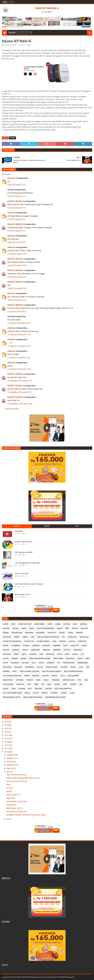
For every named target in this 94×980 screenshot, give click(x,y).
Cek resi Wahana (43, 641)
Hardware (57, 650)
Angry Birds (11, 798)
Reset (15, 671)
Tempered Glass (68, 680)
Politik (40, 667)
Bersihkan (29, 633)
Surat (38, 680)
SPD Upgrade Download (12, 676)
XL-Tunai (9, 788)
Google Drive (11, 805)
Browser (79, 633)
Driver (6, 646)
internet (54, 693)
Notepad (25, 663)
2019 (7, 742)
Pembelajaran (83, 663)
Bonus (71, 633)
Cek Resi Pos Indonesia (12, 641)
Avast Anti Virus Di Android (17, 781)
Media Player (58, 659)
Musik (80, 659)
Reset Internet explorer (29, 671)
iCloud (36, 693)
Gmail (8, 785)
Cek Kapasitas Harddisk (24, 552)
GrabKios (16, 650)
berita (27, 693)
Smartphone (8, 680)
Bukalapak (19, 531)
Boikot (62, 633)
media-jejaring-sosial (12, 697)
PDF (59, 663)
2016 (7, 752)
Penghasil (18, 667)
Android (83, 624)
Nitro (6, 663)
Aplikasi (6, 628)
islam (72, 693)
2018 (7, 745)
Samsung (36, 676)
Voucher (22, 689)
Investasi (7, 654)
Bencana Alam (17, 633)
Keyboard (33, 654)
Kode (41, 654)
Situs (63, 676)
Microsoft (70, 659)
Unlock (57, 684)
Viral (14, 689)
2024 (7, 725)
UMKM (36, 684)
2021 (7, 735)
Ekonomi (36, 646)
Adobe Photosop (25, 624)
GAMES (84, 646)
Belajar (6, 633)
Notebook (15, 663)
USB (43, 684)
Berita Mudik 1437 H (23, 595)
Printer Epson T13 (13, 795)
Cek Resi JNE (72, 637)
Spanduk (30, 680)
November (11, 758)
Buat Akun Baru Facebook (16, 775)
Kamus (16, 654)
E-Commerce (16, 646)
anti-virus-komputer (63, 689)
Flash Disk (75, 646)
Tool (86, 680)
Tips (79, 680)
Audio (24, 628)
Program (64, 667)
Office (41, 663)
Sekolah (45, 676)
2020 (7, 738)
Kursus (75, 654)
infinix (44, 693)
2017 (7, 749)
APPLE (13, 624)
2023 (7, 728)
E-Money (26, 646)
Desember (11, 755)
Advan (50, 624)
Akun (75, 624)
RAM (88, 667)
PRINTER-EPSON (69, 663)
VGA (81, 684)
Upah (65, 684)
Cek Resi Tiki (29, 641)
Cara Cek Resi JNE (22, 573)
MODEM (12, 138)
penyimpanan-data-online (55, 697)
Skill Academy (73, 676)
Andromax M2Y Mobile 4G (16, 811)
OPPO (34, 663)
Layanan (15, 659)
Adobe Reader (39, 624)
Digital (72, 641)
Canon (25, 637)
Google (6, 650)
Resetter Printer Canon (51, 671)
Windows (38, 689)
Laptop (6, 659)
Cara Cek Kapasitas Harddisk (48, 637)
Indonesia (78, 650)
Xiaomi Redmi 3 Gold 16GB (16, 801)
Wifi (30, 689)
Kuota (59, 654)
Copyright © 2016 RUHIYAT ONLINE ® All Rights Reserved (22, 977)
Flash (65, 646)
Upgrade (73, 684)
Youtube (48, 689)
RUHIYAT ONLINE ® (47, 8)
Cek (63, 637)
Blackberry (40, 633)
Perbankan (29, 667)
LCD (82, 654)
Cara (32, 637)
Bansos (75, 628)
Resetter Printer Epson (73, 671)
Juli (8, 772)
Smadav (9, 791)
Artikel (16, 628)
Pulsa (81, 667)
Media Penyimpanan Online (40, 659)
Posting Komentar (12, 409)
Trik (29, 684)
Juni (8, 819)
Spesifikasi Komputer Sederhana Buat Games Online (26, 815)
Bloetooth (52, 633)
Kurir (67, 654)
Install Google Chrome (23, 542)
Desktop (63, 641)
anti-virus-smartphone (12, 693)
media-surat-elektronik (33, 697)
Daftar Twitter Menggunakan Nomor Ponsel (23, 778)
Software (20, 680)
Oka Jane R (12, 178)
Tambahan (56, 680)
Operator (51, 663)
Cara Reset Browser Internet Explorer (29, 584)
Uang (49, 684)
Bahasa (60, 628)
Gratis (25, 650)
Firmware (56, 646)
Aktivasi (67, 624)
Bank (67, 628)
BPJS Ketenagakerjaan (46, 628)
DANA (54, 641)
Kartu (24, 654)
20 (30, 45)
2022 (7, 732)
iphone (64, 693)
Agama (58, 624)
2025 (7, 722)
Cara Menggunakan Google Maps (28, 563)
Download (82, 641)
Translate (20, 684)
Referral (6, 671)
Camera (17, 637)
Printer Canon (52, 667)
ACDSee (6, 624)
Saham (27, 676)
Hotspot (67, 650)
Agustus (10, 768)
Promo (73, 667)
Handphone (35, 650)
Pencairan (7, 667)
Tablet (46, 680)
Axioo (32, 628)
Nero (88, 659)
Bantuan (84, 628)
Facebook (46, 646)
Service (54, 676)
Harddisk (46, 650)
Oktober (10, 762)
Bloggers (71, 977)
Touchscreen (8, 684)
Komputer (50, 654)
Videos (6, 689)
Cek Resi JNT (84, 637)
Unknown (11, 213)
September (11, 765)
